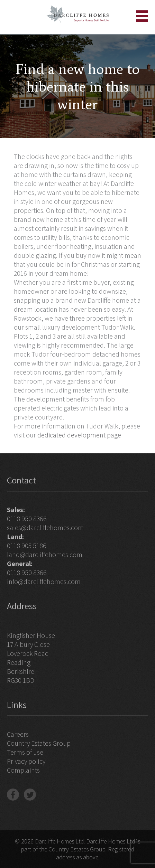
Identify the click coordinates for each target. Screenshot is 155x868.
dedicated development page (79, 435)
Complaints (23, 770)
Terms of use (25, 752)
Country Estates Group (39, 743)
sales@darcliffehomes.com (45, 528)
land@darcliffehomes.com (45, 555)
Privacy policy (26, 761)
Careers (18, 734)
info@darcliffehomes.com (44, 582)
